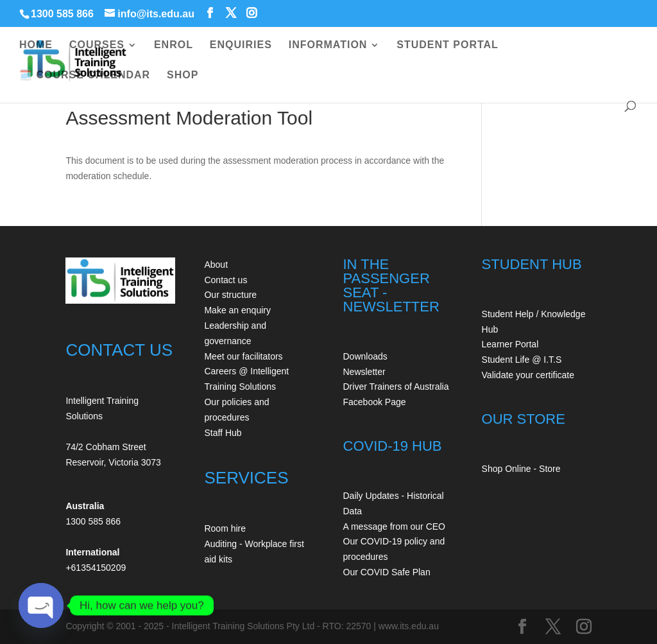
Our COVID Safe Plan (387, 572)
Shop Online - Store (521, 469)
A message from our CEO (395, 527)
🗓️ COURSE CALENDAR (85, 75)
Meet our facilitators (243, 356)
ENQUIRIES (241, 45)
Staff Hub (223, 433)
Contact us (226, 280)
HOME (36, 45)
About (216, 265)
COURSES (97, 45)
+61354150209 (96, 568)
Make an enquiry (237, 310)
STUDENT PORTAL (448, 45)
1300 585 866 (62, 14)
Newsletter (364, 372)
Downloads (365, 356)
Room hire (225, 528)
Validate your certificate (528, 375)
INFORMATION (328, 45)
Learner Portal (510, 344)
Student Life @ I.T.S (522, 360)
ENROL (174, 45)
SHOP (183, 75)
